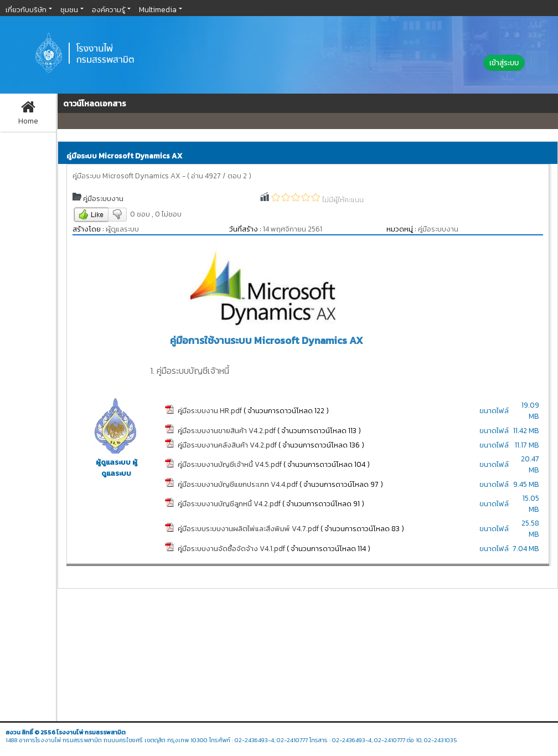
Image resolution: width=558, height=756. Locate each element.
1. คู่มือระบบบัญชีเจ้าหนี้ (190, 371)
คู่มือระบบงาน (103, 198)
